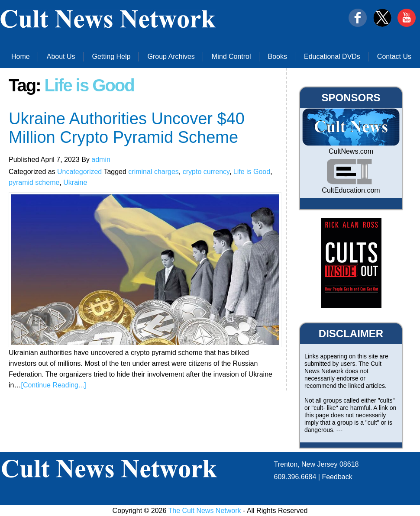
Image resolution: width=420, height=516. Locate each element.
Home (21, 56)
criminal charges (153, 172)
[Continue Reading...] (53, 385)
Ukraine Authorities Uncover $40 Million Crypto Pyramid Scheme (127, 128)
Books (278, 56)
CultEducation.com (351, 190)
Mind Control (231, 56)
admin (101, 160)
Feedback (337, 477)
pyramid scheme (34, 182)
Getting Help (111, 56)
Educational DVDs (332, 56)
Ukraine (75, 182)
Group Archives (171, 56)
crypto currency (206, 172)
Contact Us (394, 56)
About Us (61, 56)
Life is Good (252, 172)
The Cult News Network (205, 511)
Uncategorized (79, 172)
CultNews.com (351, 151)
